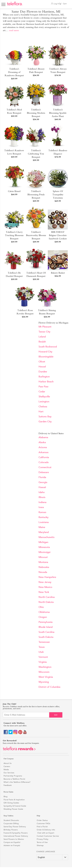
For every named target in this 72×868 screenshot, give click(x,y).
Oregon (43, 617)
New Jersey (45, 582)
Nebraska (44, 567)
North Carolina (47, 597)
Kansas (42, 512)
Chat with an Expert (45, 833)
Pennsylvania (46, 622)
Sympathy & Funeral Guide (15, 806)
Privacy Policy (43, 839)
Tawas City (44, 332)
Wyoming (44, 682)
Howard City (45, 352)
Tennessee (44, 642)
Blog (5, 796)
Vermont (43, 657)
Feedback (8, 785)
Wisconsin (44, 672)
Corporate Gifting (11, 823)
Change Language (46, 852)
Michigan (43, 542)
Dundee (43, 372)
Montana (43, 562)
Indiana (42, 502)
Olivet (42, 362)
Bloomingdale (46, 357)
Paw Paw (43, 387)
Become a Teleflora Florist (14, 779)
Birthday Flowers (11, 830)
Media (6, 770)
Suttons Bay (45, 417)
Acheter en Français (12, 845)
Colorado (44, 462)
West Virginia (46, 677)
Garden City (45, 422)
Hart (41, 412)
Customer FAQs (43, 823)
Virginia (43, 662)
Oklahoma (44, 612)
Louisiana (44, 522)
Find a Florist (42, 827)
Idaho (42, 492)
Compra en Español (12, 842)
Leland (42, 337)
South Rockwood (48, 347)
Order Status (42, 820)
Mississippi (44, 552)
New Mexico (45, 587)
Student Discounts (11, 820)
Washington (45, 667)
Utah (41, 652)
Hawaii (42, 487)
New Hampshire (47, 577)
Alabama (43, 437)
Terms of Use (42, 842)
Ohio (41, 607)
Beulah (42, 342)
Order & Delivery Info (46, 830)
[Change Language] (52, 857)
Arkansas (44, 452)
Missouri (43, 557)
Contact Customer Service (48, 836)
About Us (8, 763)
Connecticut (45, 467)
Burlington (44, 377)
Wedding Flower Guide (13, 809)
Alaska (42, 442)
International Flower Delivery (16, 836)
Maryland (44, 532)
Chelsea (43, 407)
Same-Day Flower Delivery (15, 827)
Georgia (43, 482)
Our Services (9, 773)
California (44, 457)
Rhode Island (46, 627)
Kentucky (44, 517)
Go (56, 715)
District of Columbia (49, 687)
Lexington (44, 402)
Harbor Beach (46, 382)
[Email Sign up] (26, 715)
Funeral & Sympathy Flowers (16, 833)
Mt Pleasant (45, 327)
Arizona (43, 447)
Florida (42, 477)
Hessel (42, 367)
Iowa (41, 507)
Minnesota (44, 547)
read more (14, 30)
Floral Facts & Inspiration (14, 800)
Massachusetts (47, 537)
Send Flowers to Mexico (14, 839)
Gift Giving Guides (11, 803)
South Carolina (46, 632)
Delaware (44, 472)
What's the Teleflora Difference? (17, 782)
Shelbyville (44, 397)
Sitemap (40, 845)
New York (44, 592)
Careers (7, 766)
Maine (42, 527)
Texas (42, 647)
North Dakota (46, 602)
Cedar (42, 392)
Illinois (42, 497)
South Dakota (46, 637)
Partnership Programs (13, 776)
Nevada (43, 572)
